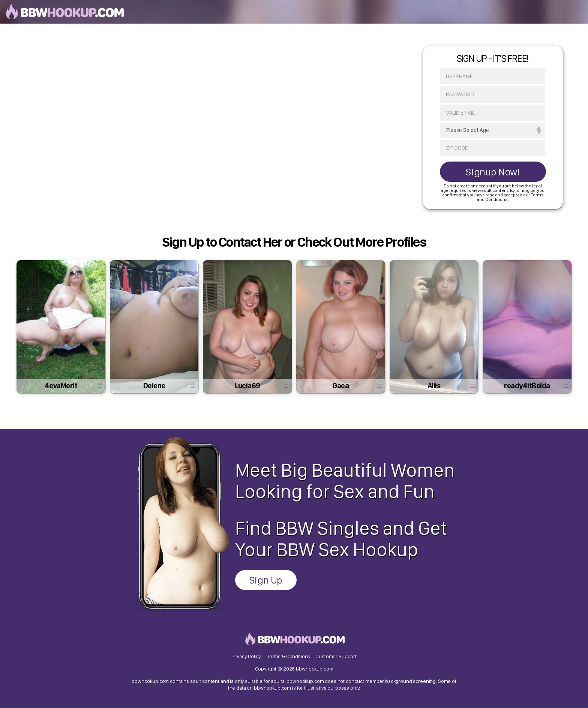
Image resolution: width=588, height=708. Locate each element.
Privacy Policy (246, 656)
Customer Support (336, 656)
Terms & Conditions (289, 656)
